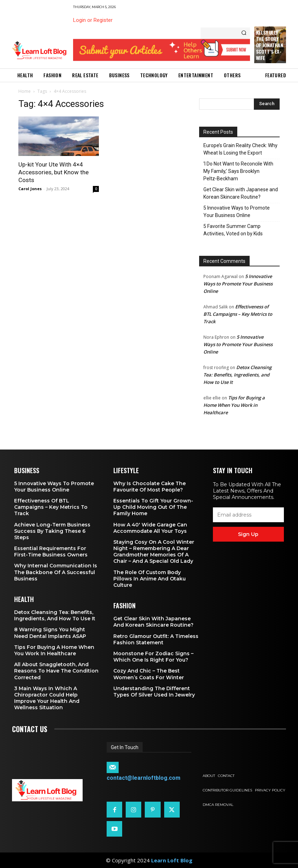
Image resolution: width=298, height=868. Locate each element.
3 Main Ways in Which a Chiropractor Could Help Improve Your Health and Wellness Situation (47, 698)
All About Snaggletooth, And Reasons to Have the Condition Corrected (56, 671)
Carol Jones (30, 189)
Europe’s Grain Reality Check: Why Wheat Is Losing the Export (240, 149)
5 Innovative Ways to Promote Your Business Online (237, 212)
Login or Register (93, 20)
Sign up (248, 534)
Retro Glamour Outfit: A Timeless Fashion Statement (156, 639)
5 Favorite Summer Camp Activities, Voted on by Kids (233, 230)
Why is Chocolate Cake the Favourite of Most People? (150, 487)
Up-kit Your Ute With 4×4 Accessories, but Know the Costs (53, 172)
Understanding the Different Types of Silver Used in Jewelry (154, 692)
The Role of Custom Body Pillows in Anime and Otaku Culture (150, 579)
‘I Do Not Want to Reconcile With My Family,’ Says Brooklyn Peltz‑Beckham (238, 171)
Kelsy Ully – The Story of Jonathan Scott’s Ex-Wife (270, 45)
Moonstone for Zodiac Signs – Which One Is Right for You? (153, 657)
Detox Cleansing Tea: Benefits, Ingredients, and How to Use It (237, 375)
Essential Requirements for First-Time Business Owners (51, 551)
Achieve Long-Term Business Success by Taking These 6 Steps (52, 531)
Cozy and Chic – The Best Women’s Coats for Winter (149, 674)
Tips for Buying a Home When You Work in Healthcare (234, 405)
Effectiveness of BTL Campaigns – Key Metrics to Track (238, 314)
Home (25, 91)
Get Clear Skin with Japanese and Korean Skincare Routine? (241, 193)
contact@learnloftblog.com (144, 778)
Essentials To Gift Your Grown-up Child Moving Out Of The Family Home (153, 507)
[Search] (244, 33)
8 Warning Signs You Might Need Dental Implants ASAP (50, 633)
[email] (248, 515)
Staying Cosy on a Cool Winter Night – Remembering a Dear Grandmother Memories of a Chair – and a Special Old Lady (154, 552)
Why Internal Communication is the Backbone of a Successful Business (56, 572)
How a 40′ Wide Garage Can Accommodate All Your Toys (150, 528)
